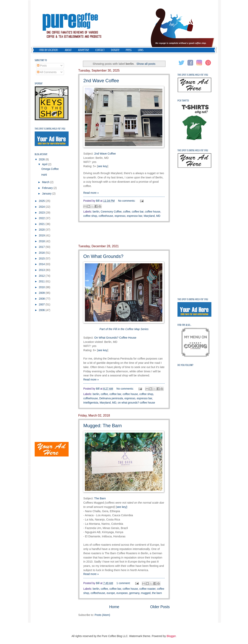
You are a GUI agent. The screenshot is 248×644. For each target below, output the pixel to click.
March (46, 182)
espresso (120, 216)
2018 (42, 241)
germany (134, 593)
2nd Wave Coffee (101, 81)
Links (141, 50)
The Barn (100, 498)
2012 (42, 276)
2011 (42, 281)
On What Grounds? (103, 256)
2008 (42, 299)
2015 (42, 259)
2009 (42, 293)
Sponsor (39, 83)
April (45, 164)
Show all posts (146, 64)
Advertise (84, 50)
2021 (42, 224)
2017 (42, 247)
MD (158, 216)
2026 (42, 159)
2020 (42, 230)
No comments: (127, 201)
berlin (96, 212)
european (122, 593)
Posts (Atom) (102, 615)
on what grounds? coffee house (136, 403)
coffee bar (138, 212)
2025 (42, 201)
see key (102, 166)
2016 (42, 253)
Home (114, 607)
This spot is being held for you (50, 129)
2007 (42, 305)
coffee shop (90, 216)
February (48, 188)
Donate (115, 50)
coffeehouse (106, 216)
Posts (42, 66)
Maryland (149, 216)
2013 (42, 270)
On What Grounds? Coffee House (115, 338)
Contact (100, 50)
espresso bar (135, 216)
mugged (146, 593)
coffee (127, 212)
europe (111, 593)
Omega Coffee (50, 169)
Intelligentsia (91, 403)
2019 (42, 236)
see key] (122, 507)
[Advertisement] (124, 233)
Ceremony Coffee (111, 212)
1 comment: (124, 583)
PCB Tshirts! (183, 101)
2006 (42, 310)
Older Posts (160, 607)
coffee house (153, 212)
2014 (42, 264)
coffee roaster (147, 589)
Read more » (91, 193)
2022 (42, 218)
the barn (157, 593)
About (68, 50)
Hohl (44, 175)
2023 (42, 213)
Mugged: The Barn (102, 426)
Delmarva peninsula (111, 398)
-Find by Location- (49, 50)
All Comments (47, 72)
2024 (42, 207)
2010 (42, 287)
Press (129, 50)
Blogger (171, 636)
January (47, 194)
